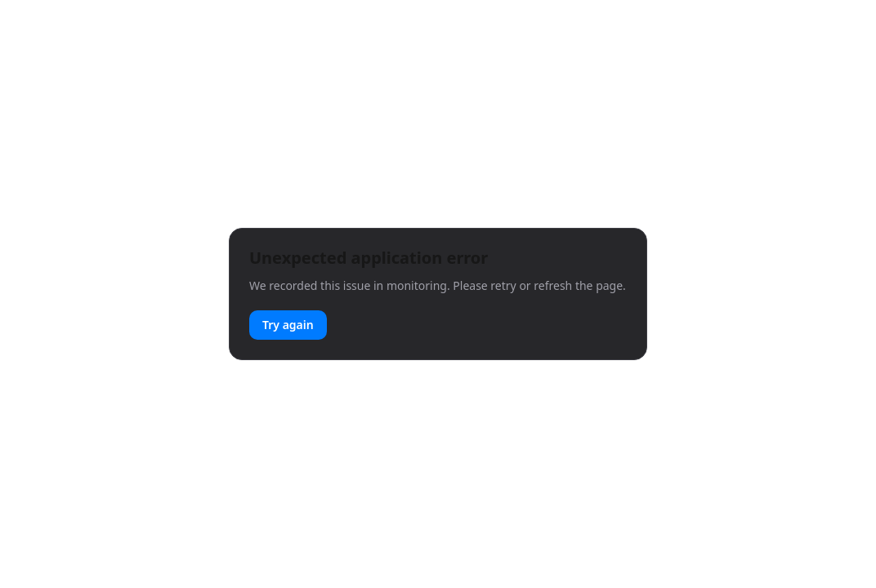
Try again (288, 325)
